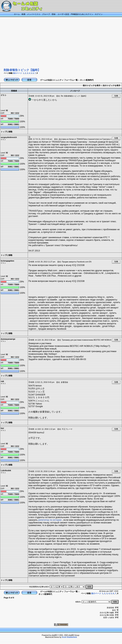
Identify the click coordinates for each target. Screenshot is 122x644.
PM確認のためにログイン (82, 14)
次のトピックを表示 (111, 85)
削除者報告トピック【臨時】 (22, 70)
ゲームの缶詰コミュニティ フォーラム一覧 (59, 80)
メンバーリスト (34, 14)
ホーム (17, 14)
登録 (53, 14)
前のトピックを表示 (92, 85)
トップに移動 (7, 132)
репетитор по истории (50, 520)
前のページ (17, 73)
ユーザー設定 (63, 14)
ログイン (99, 14)
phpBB (54, 635)
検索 (23, 14)
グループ (46, 14)
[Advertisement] (58, 43)
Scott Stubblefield (69, 637)
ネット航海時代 (87, 80)
